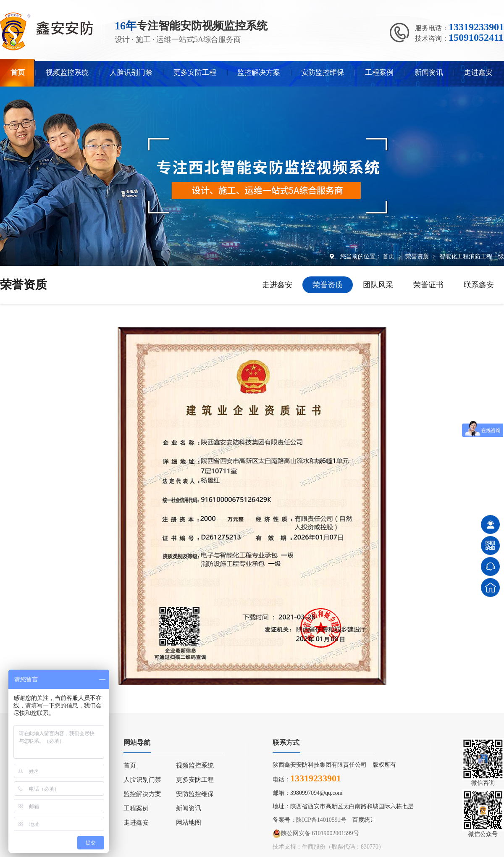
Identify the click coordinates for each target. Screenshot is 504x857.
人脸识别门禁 (131, 72)
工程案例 (379, 72)
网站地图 (189, 823)
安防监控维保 (323, 72)
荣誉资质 (418, 256)
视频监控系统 (67, 72)
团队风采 (378, 285)
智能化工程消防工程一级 (472, 256)
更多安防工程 (195, 72)
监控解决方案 (259, 72)
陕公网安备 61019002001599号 (316, 833)
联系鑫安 (479, 285)
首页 (18, 72)
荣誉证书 (428, 285)
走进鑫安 (478, 72)
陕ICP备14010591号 (321, 820)
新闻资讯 (429, 72)
